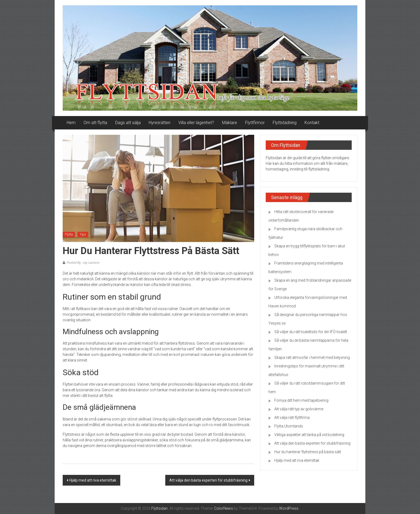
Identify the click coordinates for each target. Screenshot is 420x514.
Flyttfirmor (255, 123)
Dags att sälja (128, 123)
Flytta (69, 234)
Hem (71, 123)
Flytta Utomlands (289, 426)
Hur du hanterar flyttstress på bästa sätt (308, 452)
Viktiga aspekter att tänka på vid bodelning (309, 435)
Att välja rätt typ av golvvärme (299, 409)
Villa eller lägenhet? (196, 123)
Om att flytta (95, 123)
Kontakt (312, 123)
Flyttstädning (285, 123)
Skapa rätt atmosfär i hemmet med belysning (312, 357)
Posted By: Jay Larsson (83, 263)
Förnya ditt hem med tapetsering (301, 400)
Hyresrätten (160, 123)
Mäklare (230, 123)
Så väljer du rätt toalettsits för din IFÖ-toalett (311, 332)
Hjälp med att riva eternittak (93, 480)
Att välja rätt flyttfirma (292, 418)
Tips (83, 234)
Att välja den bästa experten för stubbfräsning (208, 480)
